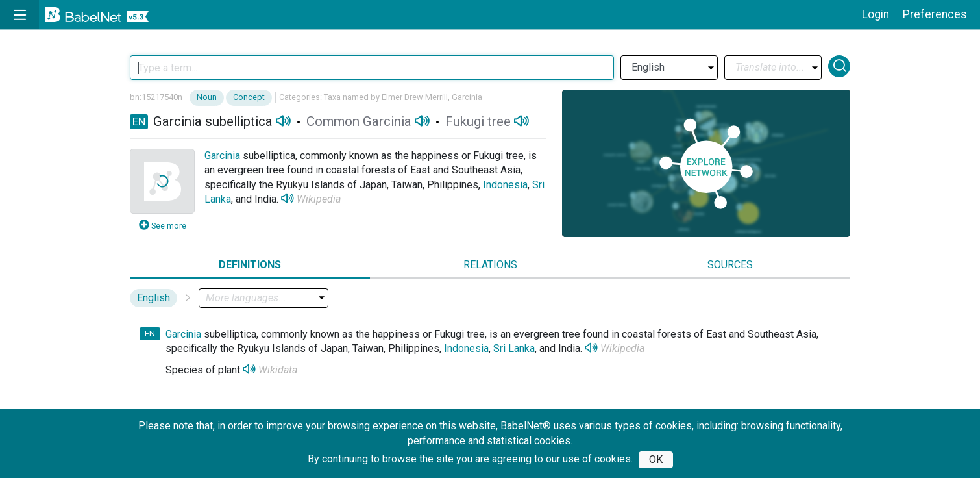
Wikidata (278, 370)
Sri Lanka (514, 348)
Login (876, 14)
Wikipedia (319, 199)
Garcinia (222, 156)
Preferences (935, 14)
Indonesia (505, 185)
